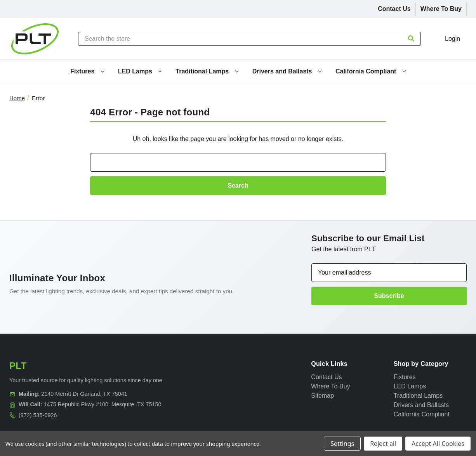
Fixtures (87, 71)
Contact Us (394, 9)
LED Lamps (140, 71)
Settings (342, 444)
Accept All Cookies (438, 444)
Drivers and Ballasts (287, 71)
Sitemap (322, 396)
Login (453, 39)
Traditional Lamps (207, 71)
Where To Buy (441, 9)
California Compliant (371, 71)
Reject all (383, 444)
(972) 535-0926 (38, 415)
